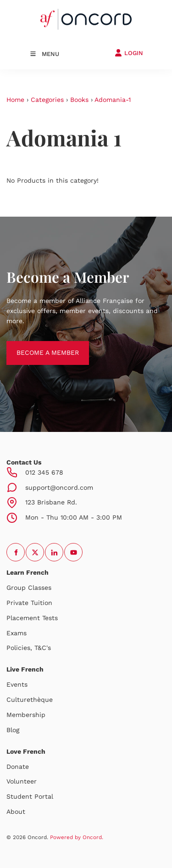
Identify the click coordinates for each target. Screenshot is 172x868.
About (16, 812)
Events (17, 684)
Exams (17, 633)
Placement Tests (32, 618)
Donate (18, 767)
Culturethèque (30, 700)
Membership (26, 715)
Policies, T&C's (29, 648)
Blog (13, 730)
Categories (47, 100)
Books (79, 100)
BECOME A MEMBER (38, 346)
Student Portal (30, 796)
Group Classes (29, 588)
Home (15, 100)
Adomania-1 (113, 100)
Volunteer (22, 781)
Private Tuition (29, 603)
